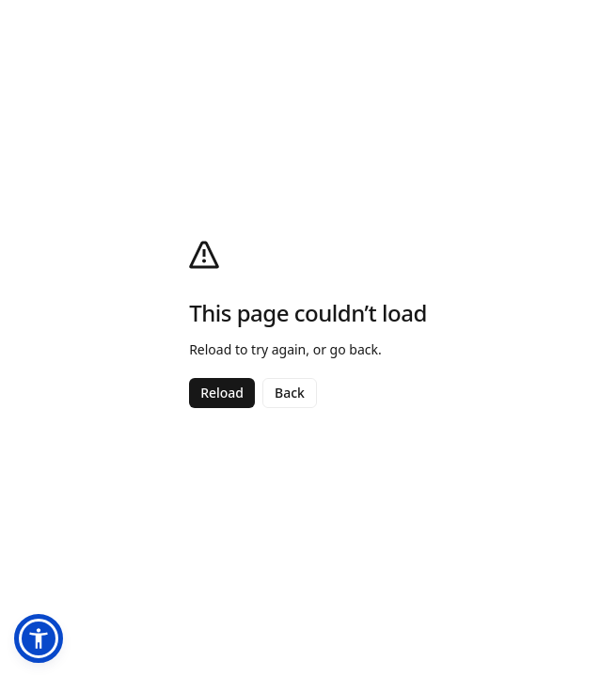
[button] (39, 638)
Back (290, 393)
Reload (222, 393)
